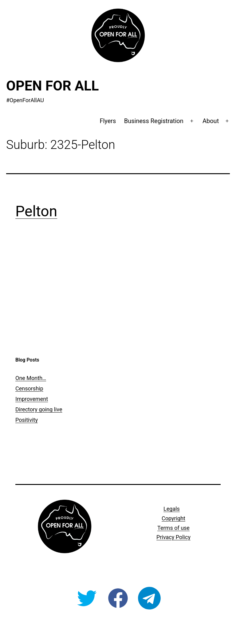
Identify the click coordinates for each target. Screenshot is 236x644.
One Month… (31, 378)
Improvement (32, 399)
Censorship (29, 388)
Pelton (36, 211)
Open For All (53, 86)
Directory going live (39, 409)
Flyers (108, 121)
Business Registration (154, 121)
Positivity (27, 420)
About (211, 121)
